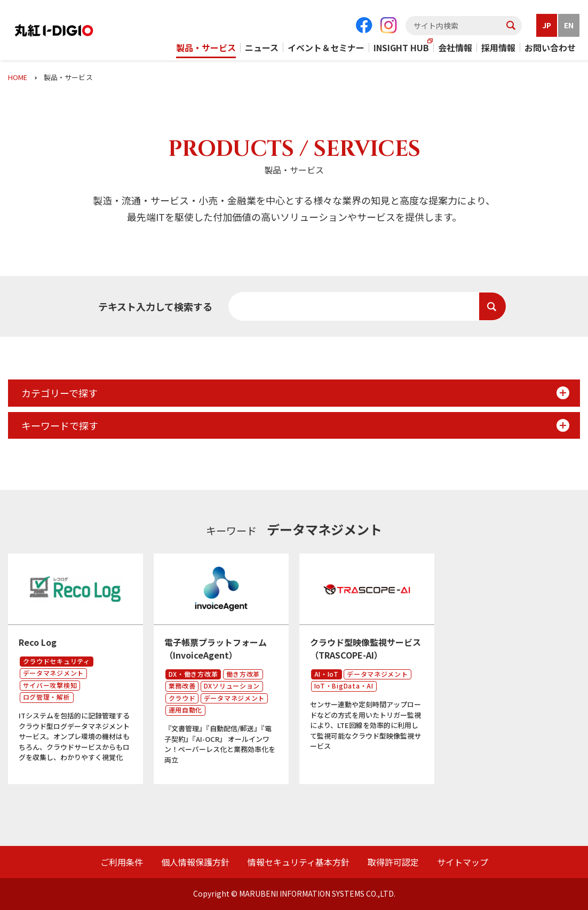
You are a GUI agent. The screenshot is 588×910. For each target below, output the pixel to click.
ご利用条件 (122, 862)
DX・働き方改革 (193, 676)
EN (569, 25)
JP (547, 25)
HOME (18, 77)
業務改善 (182, 689)
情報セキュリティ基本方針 (299, 862)
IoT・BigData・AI (344, 689)
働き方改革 (243, 676)
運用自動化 (186, 713)
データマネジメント (53, 676)
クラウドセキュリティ (57, 664)
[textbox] (464, 26)
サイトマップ (463, 862)
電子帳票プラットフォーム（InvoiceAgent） (216, 652)
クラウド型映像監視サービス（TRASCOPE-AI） (365, 652)
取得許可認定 (393, 862)
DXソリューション (232, 689)
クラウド (182, 701)
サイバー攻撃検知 (50, 688)
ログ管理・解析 (47, 700)
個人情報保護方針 (195, 862)
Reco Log (38, 645)
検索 (492, 306)
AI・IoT (327, 676)
